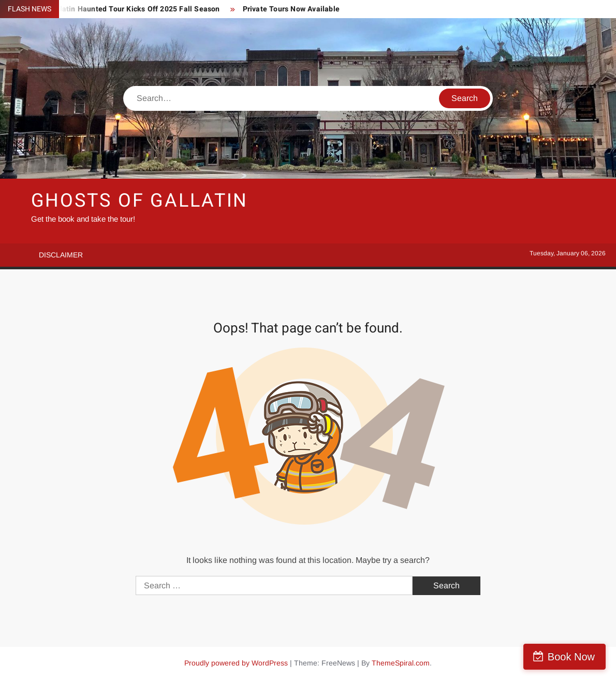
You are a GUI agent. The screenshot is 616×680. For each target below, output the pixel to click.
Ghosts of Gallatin (140, 201)
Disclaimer (61, 255)
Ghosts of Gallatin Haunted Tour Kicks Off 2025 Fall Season (116, 9)
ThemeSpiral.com (401, 663)
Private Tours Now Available (291, 9)
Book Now (571, 657)
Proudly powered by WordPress (236, 663)
